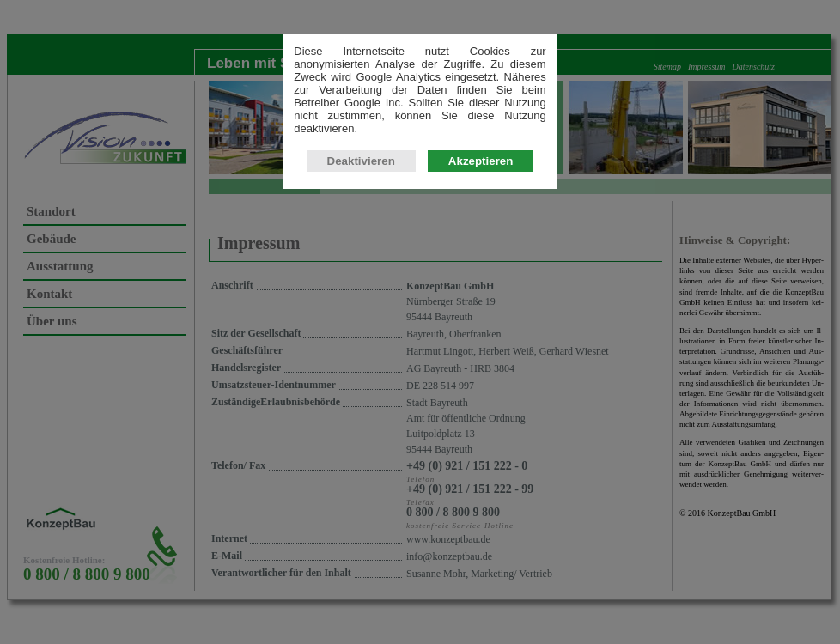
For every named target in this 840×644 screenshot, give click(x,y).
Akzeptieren (481, 191)
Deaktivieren (361, 191)
